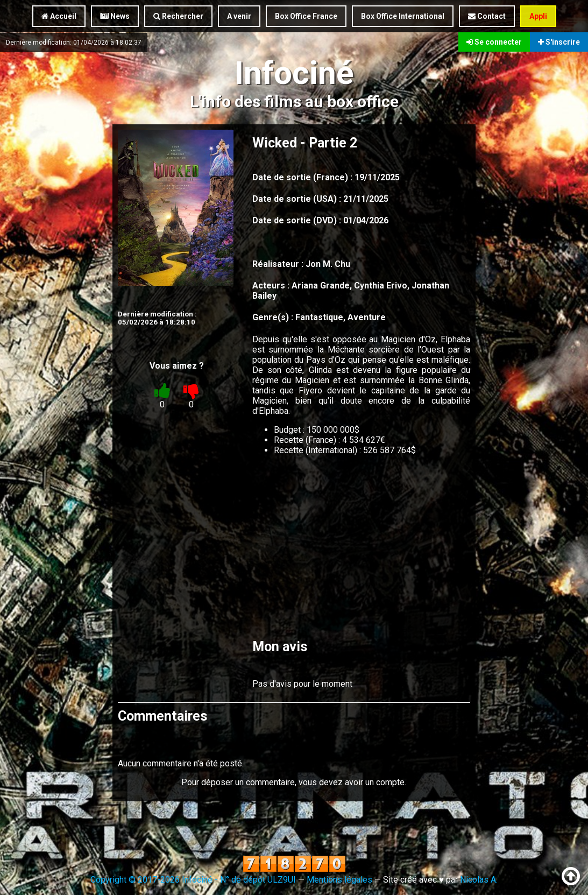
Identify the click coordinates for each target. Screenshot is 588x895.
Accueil (59, 16)
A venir (239, 16)
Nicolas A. (479, 880)
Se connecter (494, 42)
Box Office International (403, 16)
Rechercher (178, 16)
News (115, 16)
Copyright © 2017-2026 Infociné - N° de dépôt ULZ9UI (193, 880)
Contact (487, 16)
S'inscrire (559, 42)
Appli (538, 16)
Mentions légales (339, 880)
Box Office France (306, 16)
